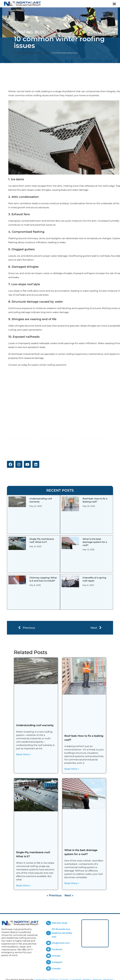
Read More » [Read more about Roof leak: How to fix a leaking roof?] (72, 769)
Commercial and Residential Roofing (28, 53)
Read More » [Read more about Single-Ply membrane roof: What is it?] (24, 885)
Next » (69, 895)
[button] (114, 4)
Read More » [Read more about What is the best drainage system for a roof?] (72, 883)
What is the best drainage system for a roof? (95, 542)
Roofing (47, 53)
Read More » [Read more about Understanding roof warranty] (24, 754)
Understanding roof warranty (35, 725)
